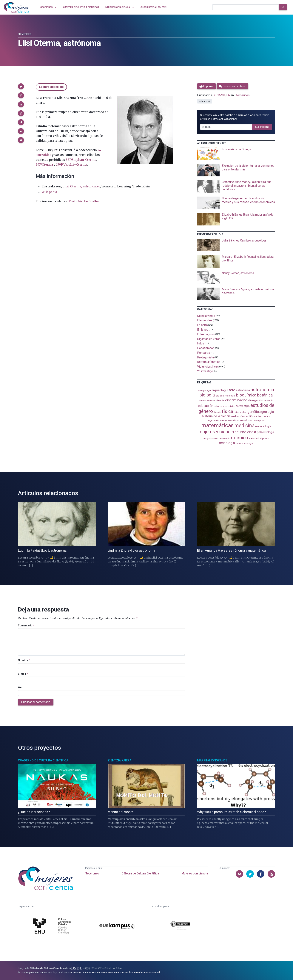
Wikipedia (49, 192)
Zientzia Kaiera (119, 760)
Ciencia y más (206, 316)
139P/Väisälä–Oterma (72, 164)
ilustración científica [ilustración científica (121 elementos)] (243, 416)
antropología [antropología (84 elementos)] (205, 391)
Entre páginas (206, 334)
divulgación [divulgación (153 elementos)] (256, 400)
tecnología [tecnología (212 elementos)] (227, 443)
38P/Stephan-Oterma (81, 160)
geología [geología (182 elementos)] (267, 412)
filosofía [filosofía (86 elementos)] (217, 412)
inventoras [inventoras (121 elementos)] (246, 420)
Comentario (26, 625)
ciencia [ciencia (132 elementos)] (220, 400)
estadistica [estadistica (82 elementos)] (230, 406)
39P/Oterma (44, 164)
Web (21, 687)
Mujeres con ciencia (195, 873)
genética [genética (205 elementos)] (254, 412)
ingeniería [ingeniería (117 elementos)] (213, 420)
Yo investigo (205, 371)
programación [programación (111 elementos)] (211, 438)
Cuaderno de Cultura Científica (43, 760)
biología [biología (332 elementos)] (207, 395)
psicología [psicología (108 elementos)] (225, 439)
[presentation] (236, 154)
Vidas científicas (208, 367)
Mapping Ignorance (212, 760)
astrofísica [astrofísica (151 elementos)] (243, 390)
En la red (203, 330)
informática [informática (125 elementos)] (263, 416)
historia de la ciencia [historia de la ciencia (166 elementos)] (216, 416)
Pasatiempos (206, 348)
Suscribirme (262, 127)
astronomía (205, 101)
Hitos (201, 343)
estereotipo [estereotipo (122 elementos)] (243, 406)
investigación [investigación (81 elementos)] (259, 420)
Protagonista (205, 357)
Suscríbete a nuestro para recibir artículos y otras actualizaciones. (234, 117)
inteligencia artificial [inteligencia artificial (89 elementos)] (229, 420)
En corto (202, 325)
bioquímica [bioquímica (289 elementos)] (246, 395)
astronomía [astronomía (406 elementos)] (262, 390)
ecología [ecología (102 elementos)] (269, 400)
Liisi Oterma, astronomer (81, 186)
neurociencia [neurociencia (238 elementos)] (245, 432)
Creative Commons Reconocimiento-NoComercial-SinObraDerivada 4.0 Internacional (115, 973)
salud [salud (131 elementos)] (252, 438)
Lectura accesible (51, 87)
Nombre (24, 660)
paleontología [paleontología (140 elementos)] (265, 432)
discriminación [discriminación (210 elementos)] (236, 400)
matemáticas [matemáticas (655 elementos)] (217, 425)
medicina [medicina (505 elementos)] (244, 426)
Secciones (92, 873)
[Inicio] (16, 7)
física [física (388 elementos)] (228, 411)
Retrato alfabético (209, 362)
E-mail (23, 674)
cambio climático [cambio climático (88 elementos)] (207, 401)
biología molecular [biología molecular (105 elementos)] (226, 396)
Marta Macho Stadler (84, 201)
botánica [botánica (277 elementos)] (265, 395)
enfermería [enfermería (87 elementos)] (219, 406)
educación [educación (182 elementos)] (206, 406)
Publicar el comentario (36, 702)
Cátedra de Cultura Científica (140, 873)
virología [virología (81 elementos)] (239, 443)
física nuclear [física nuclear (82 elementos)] (240, 412)
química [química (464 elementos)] (240, 438)
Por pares (203, 353)
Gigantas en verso (209, 339)
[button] (21, 86)
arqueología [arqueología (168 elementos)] (220, 390)
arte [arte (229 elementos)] (232, 390)
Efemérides (25, 34)
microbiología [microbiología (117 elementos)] (263, 426)
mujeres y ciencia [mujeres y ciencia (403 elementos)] (216, 432)
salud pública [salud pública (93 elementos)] (263, 439)
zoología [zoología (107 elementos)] (249, 443)
